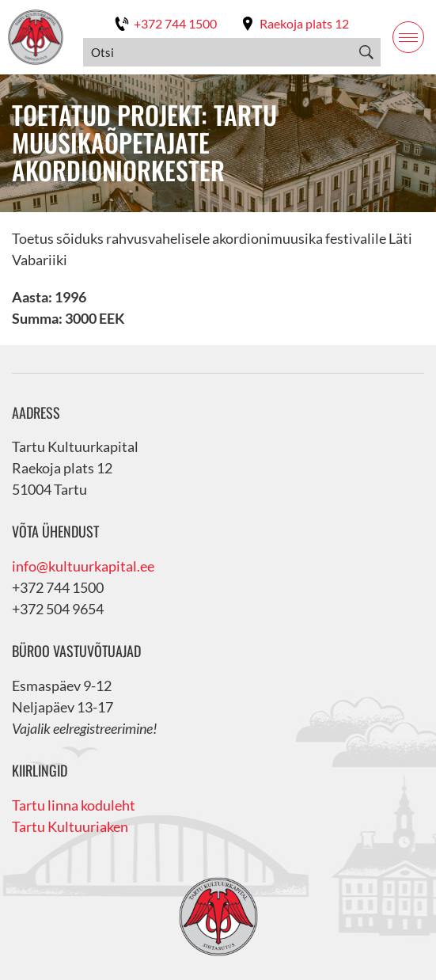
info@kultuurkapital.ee (83, 566)
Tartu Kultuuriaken (70, 826)
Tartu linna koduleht (74, 805)
